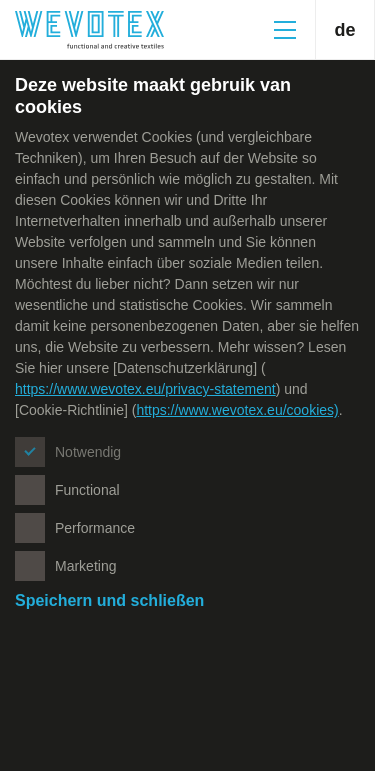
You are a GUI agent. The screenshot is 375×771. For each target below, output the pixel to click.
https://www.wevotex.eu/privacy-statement (145, 389)
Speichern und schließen (109, 600)
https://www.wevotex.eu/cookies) (237, 410)
